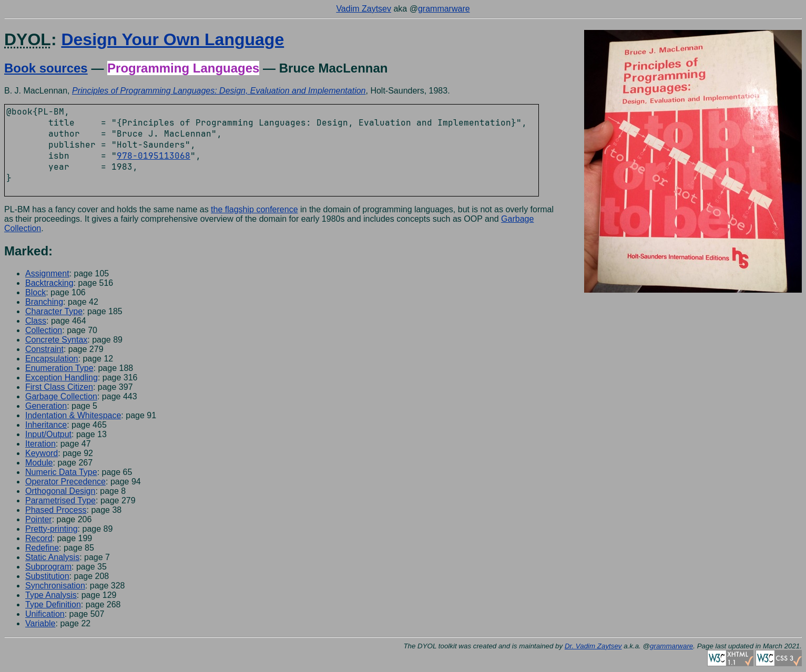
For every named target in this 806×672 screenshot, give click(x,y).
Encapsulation (52, 359)
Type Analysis (51, 595)
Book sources (46, 68)
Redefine (42, 548)
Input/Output (48, 434)
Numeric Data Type (61, 472)
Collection (44, 330)
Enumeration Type (59, 368)
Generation (46, 406)
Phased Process (56, 510)
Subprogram (48, 567)
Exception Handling (62, 378)
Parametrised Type (60, 500)
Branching (44, 302)
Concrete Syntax (56, 340)
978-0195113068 (154, 156)
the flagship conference (254, 209)
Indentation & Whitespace (73, 415)
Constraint (44, 349)
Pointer (39, 519)
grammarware (444, 9)
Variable (40, 623)
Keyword (42, 453)
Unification (45, 614)
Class (36, 321)
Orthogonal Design (60, 491)
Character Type (54, 311)
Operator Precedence (65, 482)
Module (39, 463)
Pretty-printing (52, 529)
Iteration (40, 444)
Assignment (47, 273)
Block (35, 292)
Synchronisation (55, 586)
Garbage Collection (61, 396)
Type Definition (53, 604)
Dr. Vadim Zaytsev (593, 646)
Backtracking (49, 283)
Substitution (47, 576)
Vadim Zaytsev (364, 9)
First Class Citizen (59, 387)
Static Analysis (52, 557)
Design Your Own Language (172, 39)
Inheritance (46, 425)
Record (39, 538)
